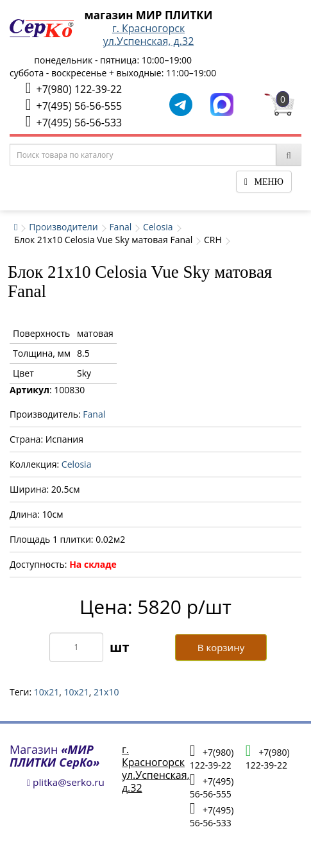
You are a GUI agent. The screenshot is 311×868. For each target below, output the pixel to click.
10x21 (46, 692)
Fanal (120, 227)
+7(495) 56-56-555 (74, 105)
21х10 (106, 692)
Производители (63, 227)
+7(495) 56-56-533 (74, 122)
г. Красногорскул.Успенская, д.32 (149, 35)
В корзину (221, 647)
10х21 (76, 692)
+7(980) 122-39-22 (74, 88)
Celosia (158, 227)
